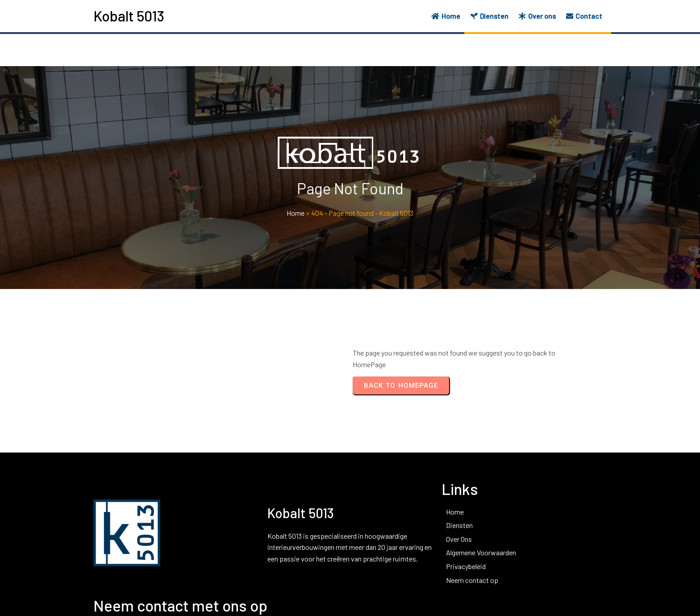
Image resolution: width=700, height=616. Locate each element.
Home (296, 214)
